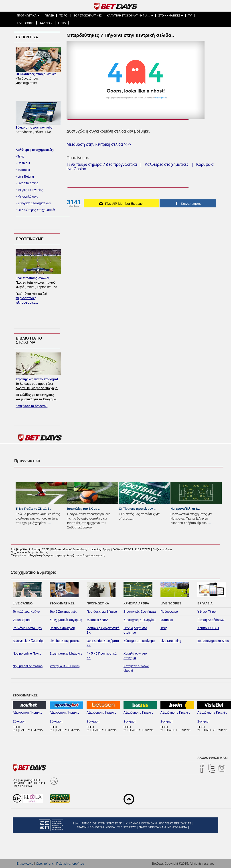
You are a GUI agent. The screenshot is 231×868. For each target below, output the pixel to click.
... (50, 523)
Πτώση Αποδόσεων (211, 620)
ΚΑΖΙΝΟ (46, 23)
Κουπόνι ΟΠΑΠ (208, 628)
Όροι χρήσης (45, 864)
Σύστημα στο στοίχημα (139, 641)
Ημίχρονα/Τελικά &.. (185, 509)
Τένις (164, 628)
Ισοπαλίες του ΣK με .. (83, 509)
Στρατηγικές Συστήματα (140, 612)
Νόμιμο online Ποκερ (27, 653)
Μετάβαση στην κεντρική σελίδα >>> (99, 144)
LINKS (62, 23)
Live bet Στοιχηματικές (65, 641)
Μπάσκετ (167, 620)
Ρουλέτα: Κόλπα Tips (27, 628)
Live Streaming (171, 641)
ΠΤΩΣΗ (49, 15)
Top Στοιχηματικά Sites (213, 641)
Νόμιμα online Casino (28, 666)
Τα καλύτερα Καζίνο (26, 612)
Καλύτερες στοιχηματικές (167, 164)
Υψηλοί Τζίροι (207, 612)
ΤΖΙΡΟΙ (64, 15)
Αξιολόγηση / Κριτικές (27, 712)
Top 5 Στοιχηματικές (63, 612)
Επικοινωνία (25, 864)
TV (190, 15)
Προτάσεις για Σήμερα (102, 612)
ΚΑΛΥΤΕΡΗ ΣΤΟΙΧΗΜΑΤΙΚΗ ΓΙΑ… (130, 15)
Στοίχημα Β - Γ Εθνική (65, 666)
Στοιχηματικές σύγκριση (66, 620)
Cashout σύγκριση (62, 628)
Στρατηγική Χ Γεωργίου (139, 620)
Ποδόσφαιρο (169, 612)
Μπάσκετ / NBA (97, 620)
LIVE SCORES (25, 23)
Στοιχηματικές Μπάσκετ (66, 653)
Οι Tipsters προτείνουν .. (137, 509)
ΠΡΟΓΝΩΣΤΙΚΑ (28, 15)
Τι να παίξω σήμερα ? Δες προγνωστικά (102, 164)
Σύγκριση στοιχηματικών (34, 127)
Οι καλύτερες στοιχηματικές (36, 74)
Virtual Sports (22, 620)
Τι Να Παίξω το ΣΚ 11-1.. (33, 509)
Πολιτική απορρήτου (70, 864)
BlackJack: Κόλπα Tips (28, 641)
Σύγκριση (19, 721)
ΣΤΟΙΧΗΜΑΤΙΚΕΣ (171, 15)
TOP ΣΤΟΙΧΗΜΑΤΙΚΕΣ (88, 15)
